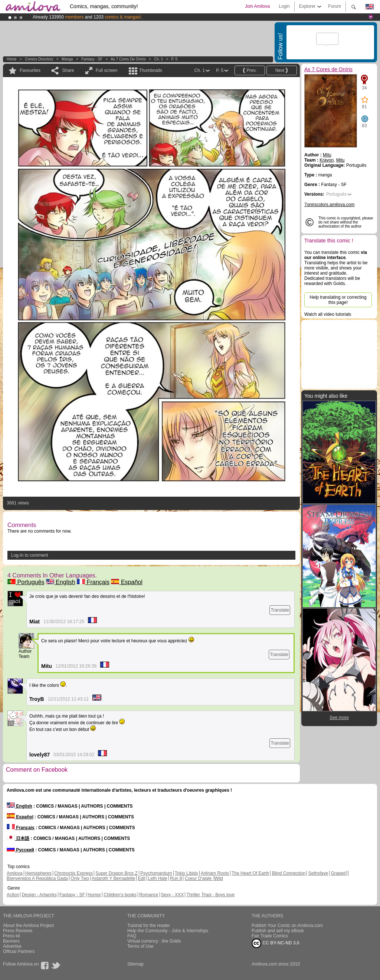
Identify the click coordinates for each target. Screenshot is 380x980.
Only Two (80, 878)
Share (68, 70)
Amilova (15, 873)
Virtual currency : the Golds (154, 941)
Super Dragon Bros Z (116, 873)
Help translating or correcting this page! (338, 300)
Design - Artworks (39, 895)
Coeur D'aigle (199, 878)
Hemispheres (38, 873)
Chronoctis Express (73, 873)
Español (127, 582)
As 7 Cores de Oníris (128, 59)
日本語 (18, 838)
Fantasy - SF (92, 59)
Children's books (120, 895)
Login (284, 6)
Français (93, 582)
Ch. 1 (158, 59)
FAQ (132, 936)
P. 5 (175, 59)
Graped (338, 873)
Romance (149, 895)
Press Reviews (18, 931)
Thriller (194, 895)
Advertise (12, 946)
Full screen (107, 70)
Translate (280, 610)
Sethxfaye (318, 873)
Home (12, 59)
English (61, 582)
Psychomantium (156, 873)
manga (67, 59)
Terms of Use (140, 946)
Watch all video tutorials (328, 314)
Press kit (12, 936)
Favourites (30, 70)
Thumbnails (151, 70)
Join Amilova (257, 6)
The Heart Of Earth (250, 873)
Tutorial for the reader (149, 926)
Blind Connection (289, 873)
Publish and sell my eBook (278, 931)
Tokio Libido (186, 873)
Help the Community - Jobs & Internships (168, 931)
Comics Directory (39, 59)
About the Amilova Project (28, 926)
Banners (11, 941)
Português (26, 582)
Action (13, 895)
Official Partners (19, 951)
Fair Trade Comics (270, 936)
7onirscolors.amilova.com (329, 205)
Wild (218, 878)
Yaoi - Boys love (219, 895)
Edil (142, 878)
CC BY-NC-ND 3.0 (276, 943)
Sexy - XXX (172, 895)
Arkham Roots (215, 873)
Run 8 (176, 878)
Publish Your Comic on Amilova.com (287, 926)
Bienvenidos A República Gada (37, 878)
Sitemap (135, 964)
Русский (20, 850)
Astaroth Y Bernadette (114, 878)
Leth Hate (158, 878)
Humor (94, 895)
